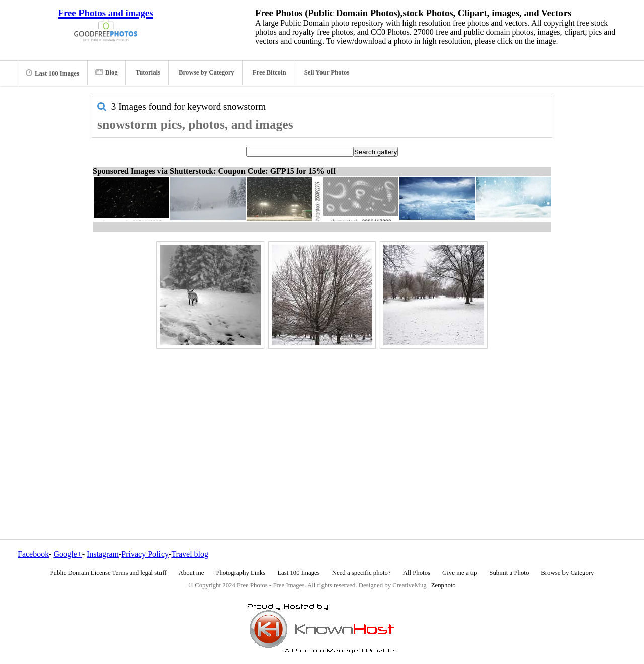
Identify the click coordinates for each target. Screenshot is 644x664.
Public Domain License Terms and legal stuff (108, 573)
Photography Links (240, 573)
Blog (106, 72)
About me (191, 573)
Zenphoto (444, 585)
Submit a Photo (509, 573)
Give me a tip (460, 573)
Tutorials (148, 72)
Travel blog (190, 554)
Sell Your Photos (327, 72)
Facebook (33, 554)
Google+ (68, 554)
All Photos (417, 573)
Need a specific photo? (361, 573)
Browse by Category (207, 72)
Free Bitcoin (269, 72)
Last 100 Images (53, 73)
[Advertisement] (322, 422)
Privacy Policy (145, 554)
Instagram (103, 554)
